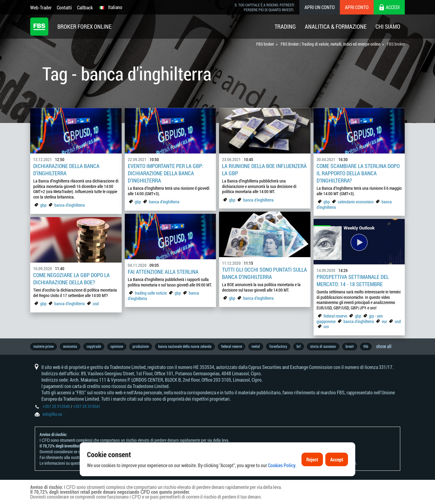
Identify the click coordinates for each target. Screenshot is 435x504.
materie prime (43, 346)
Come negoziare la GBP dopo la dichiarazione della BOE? (71, 279)
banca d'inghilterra (70, 205)
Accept (337, 459)
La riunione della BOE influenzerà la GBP (264, 170)
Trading (285, 26)
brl (299, 346)
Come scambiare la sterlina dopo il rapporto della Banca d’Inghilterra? (358, 173)
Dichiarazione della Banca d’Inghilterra (66, 170)
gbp (43, 205)
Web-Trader (41, 7)
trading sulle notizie (151, 293)
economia (70, 346)
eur (384, 321)
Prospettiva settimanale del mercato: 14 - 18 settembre (353, 280)
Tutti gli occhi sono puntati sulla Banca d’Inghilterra (264, 273)
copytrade (94, 346)
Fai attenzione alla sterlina (163, 272)
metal (256, 346)
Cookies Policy (282, 465)
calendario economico (356, 202)
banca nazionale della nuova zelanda (185, 346)
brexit (350, 346)
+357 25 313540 (56, 406)
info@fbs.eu (52, 414)
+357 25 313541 (87, 406)
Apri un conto (320, 7)
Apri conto (357, 7)
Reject (312, 459)
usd (96, 304)
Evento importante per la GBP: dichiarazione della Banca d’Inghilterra (166, 173)
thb (366, 346)
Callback (85, 7)
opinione (117, 346)
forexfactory (278, 346)
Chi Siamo (388, 26)
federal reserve (335, 316)
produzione (141, 346)
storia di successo (323, 346)
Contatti (64, 7)
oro (326, 326)
